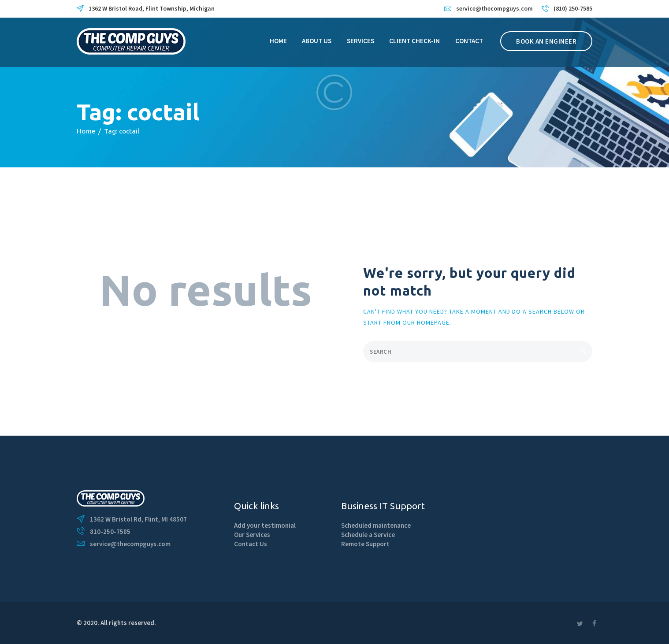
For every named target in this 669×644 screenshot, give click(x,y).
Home (86, 131)
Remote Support (365, 544)
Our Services (252, 535)
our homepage (426, 322)
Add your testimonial (265, 525)
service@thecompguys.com (130, 544)
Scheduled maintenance (376, 525)
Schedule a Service (368, 535)
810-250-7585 (110, 531)
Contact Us (251, 544)
